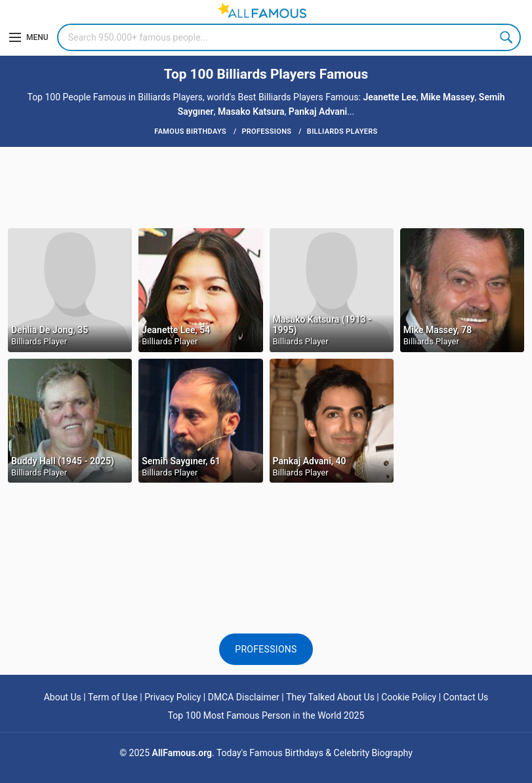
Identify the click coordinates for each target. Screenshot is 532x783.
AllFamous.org (182, 753)
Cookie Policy (409, 697)
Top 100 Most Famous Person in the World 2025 (266, 715)
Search (507, 37)
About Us (63, 697)
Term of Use (113, 697)
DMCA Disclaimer (244, 697)
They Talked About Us (330, 697)
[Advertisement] (266, 186)
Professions (266, 649)
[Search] (289, 37)
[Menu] (29, 37)
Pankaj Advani (318, 111)
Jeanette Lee (389, 97)
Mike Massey (448, 97)
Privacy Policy (173, 697)
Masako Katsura (251, 111)
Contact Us (466, 697)
